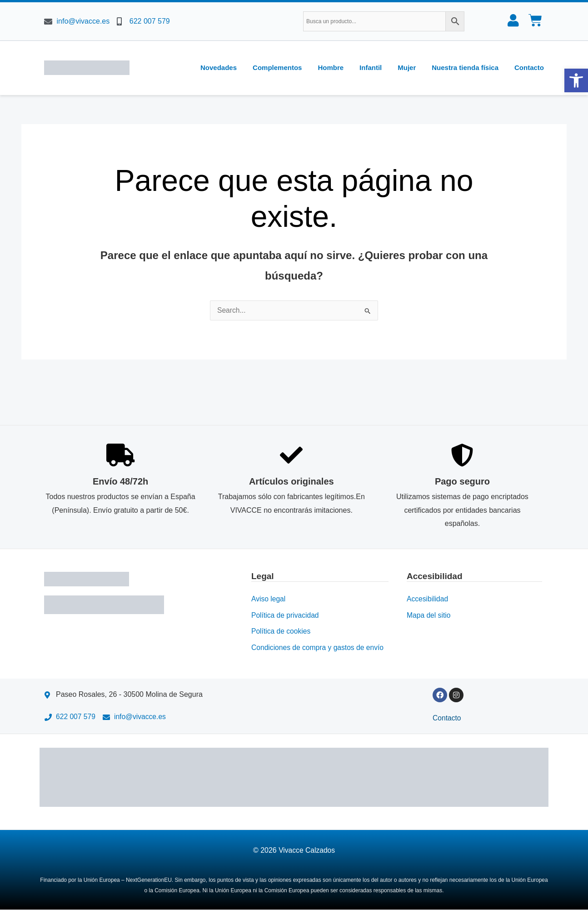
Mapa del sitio (429, 615)
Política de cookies (282, 631)
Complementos (277, 67)
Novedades (219, 67)
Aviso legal (269, 598)
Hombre (331, 67)
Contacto (529, 67)
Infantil (371, 67)
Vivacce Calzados (307, 851)
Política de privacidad (286, 615)
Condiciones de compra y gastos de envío (319, 647)
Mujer (407, 67)
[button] (576, 80)
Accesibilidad (428, 598)
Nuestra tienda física (465, 67)
